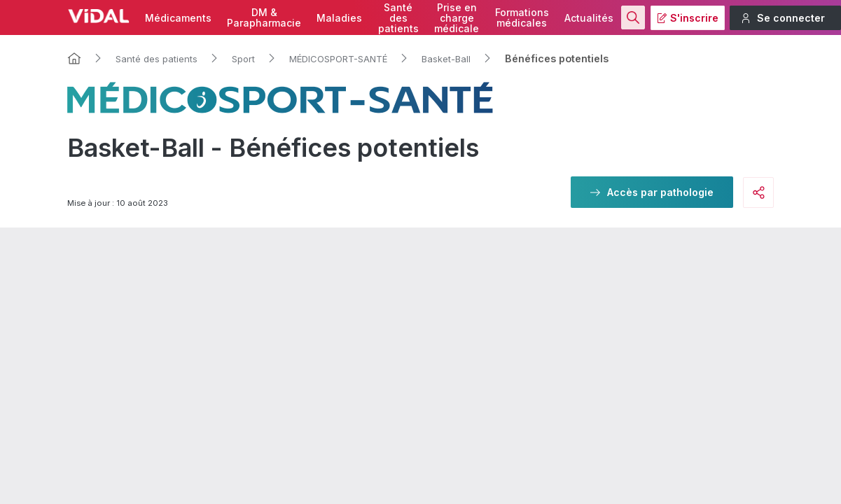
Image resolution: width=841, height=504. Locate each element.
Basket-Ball (446, 59)
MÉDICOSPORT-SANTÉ (338, 59)
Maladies (339, 18)
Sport (243, 59)
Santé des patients (157, 59)
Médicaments (178, 18)
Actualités (589, 18)
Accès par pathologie (660, 192)
